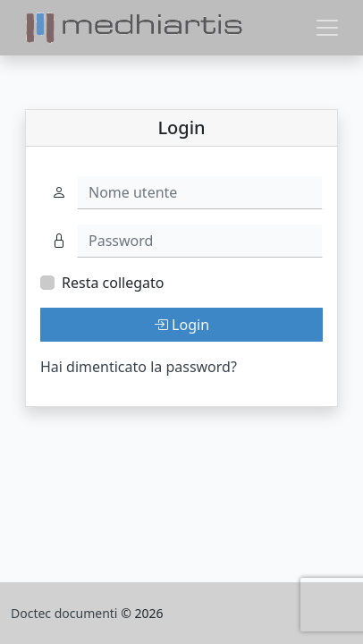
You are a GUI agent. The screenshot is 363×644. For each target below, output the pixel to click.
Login (181, 325)
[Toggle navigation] (327, 28)
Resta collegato (113, 283)
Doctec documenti (66, 613)
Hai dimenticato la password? (139, 367)
